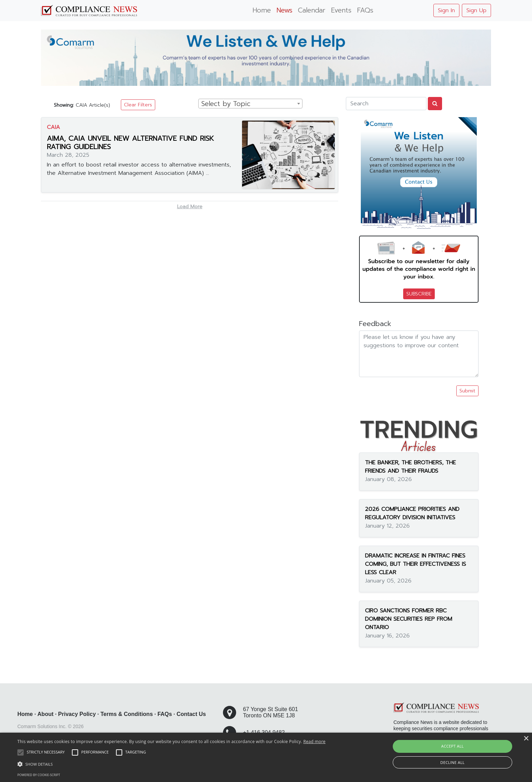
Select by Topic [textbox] (226, 104)
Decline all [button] (452, 762)
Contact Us (191, 714)
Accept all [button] (453, 746)
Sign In (446, 10)
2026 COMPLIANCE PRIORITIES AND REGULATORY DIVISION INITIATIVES (412, 513)
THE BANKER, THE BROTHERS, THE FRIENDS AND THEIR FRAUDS (410, 467)
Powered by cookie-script (39, 775)
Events (341, 10)
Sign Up (476, 10)
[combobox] (250, 104)
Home (262, 10)
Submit (467, 391)
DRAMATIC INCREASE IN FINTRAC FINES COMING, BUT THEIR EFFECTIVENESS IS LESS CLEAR (415, 564)
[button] (171, 764)
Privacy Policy (77, 714)
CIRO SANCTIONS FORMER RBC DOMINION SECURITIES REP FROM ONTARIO (409, 619)
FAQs (365, 10)
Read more (314, 742)
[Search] (386, 104)
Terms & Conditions (127, 714)
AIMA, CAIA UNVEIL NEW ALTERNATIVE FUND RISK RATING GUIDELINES (130, 142)
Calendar (312, 10)
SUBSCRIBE (419, 294)
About (45, 714)
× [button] (526, 739)
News (284, 10)
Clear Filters (138, 105)
